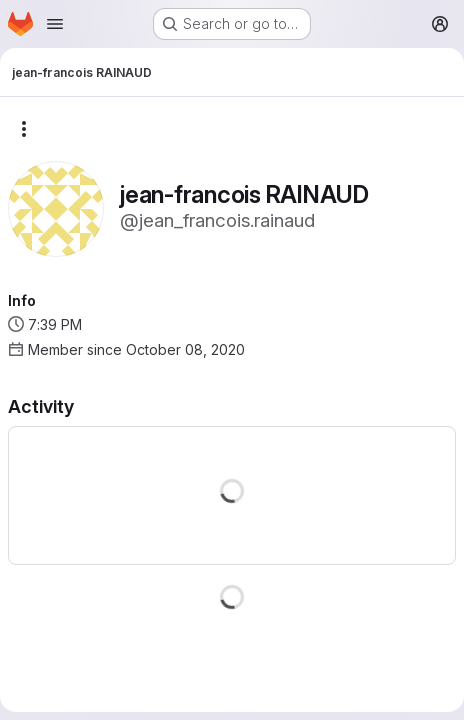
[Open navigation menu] (55, 24)
